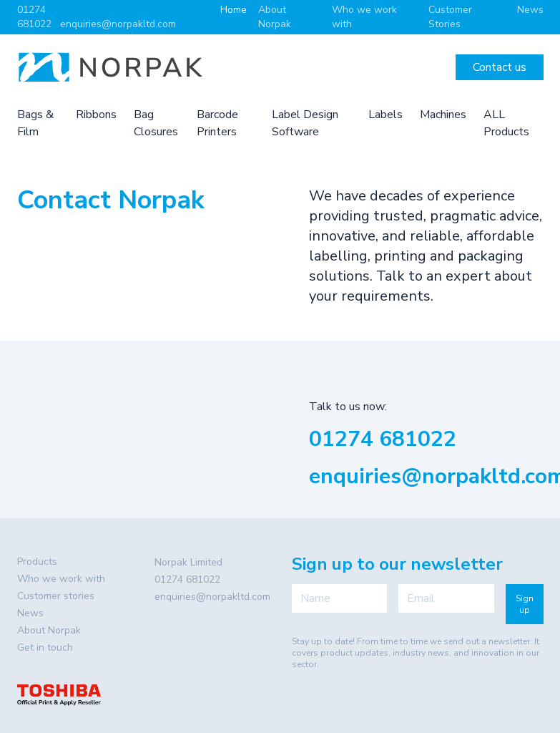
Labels (385, 115)
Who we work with (61, 579)
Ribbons (96, 115)
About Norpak (275, 17)
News (530, 10)
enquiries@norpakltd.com (118, 24)
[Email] (446, 598)
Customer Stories (450, 17)
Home (234, 10)
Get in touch (45, 647)
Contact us (500, 67)
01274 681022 (34, 17)
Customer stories (56, 596)
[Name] (340, 598)
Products (37, 562)
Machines (443, 115)
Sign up (525, 604)
